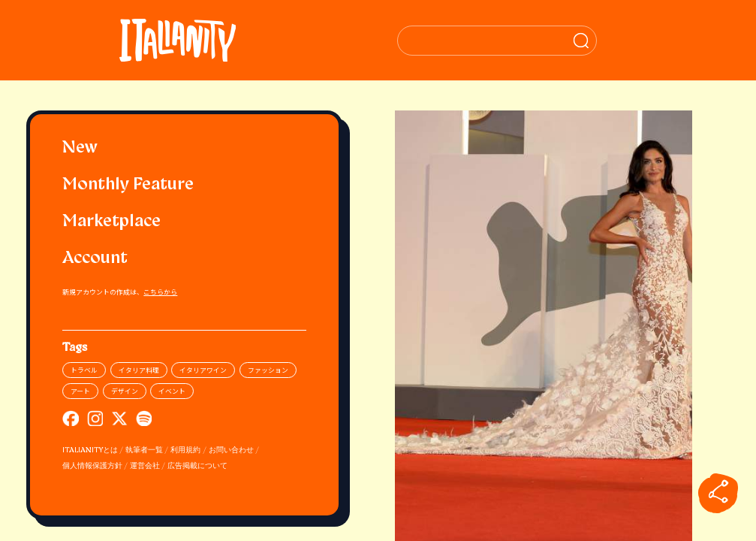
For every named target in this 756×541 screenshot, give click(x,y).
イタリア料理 (139, 370)
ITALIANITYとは (90, 450)
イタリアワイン (203, 370)
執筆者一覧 (144, 450)
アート (80, 391)
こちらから (160, 292)
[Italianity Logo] (184, 40)
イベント (172, 391)
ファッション (268, 370)
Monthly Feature (128, 185)
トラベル (84, 370)
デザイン (125, 391)
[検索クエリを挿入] (544, 41)
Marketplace (111, 222)
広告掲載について (197, 466)
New (80, 148)
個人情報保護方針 (92, 466)
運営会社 (145, 466)
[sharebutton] (718, 493)
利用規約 (185, 450)
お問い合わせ (231, 450)
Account (95, 259)
